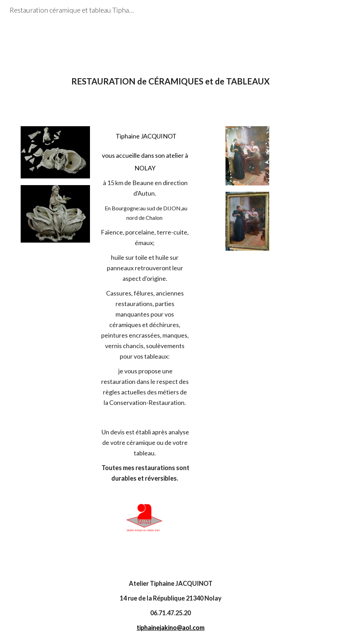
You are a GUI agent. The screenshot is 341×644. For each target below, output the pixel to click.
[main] (170, 90)
